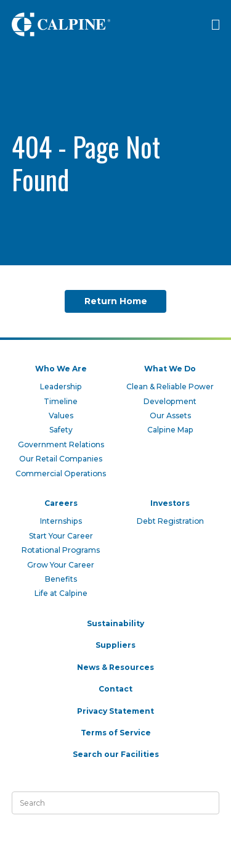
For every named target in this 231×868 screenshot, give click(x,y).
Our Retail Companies (61, 459)
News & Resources (115, 667)
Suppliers (115, 645)
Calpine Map (170, 430)
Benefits (61, 579)
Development (170, 401)
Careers (61, 503)
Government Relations (61, 444)
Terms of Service (116, 733)
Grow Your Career (61, 565)
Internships (61, 521)
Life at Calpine (61, 593)
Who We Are (61, 369)
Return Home (116, 301)
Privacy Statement (115, 711)
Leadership (61, 386)
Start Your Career (61, 536)
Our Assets (170, 415)
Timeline (61, 401)
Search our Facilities (116, 754)
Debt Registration (170, 521)
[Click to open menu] (216, 25)
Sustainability (115, 623)
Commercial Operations (61, 473)
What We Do (170, 369)
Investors (170, 503)
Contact (115, 689)
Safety (61, 430)
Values (61, 415)
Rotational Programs (61, 550)
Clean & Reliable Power (170, 386)
